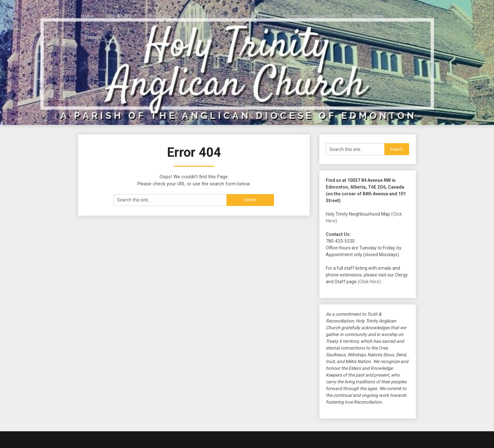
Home (86, 10)
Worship (155, 10)
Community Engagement (303, 10)
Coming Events (361, 10)
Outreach (252, 10)
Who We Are (117, 10)
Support (397, 10)
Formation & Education (202, 10)
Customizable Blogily (268, 441)
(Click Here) (369, 255)
